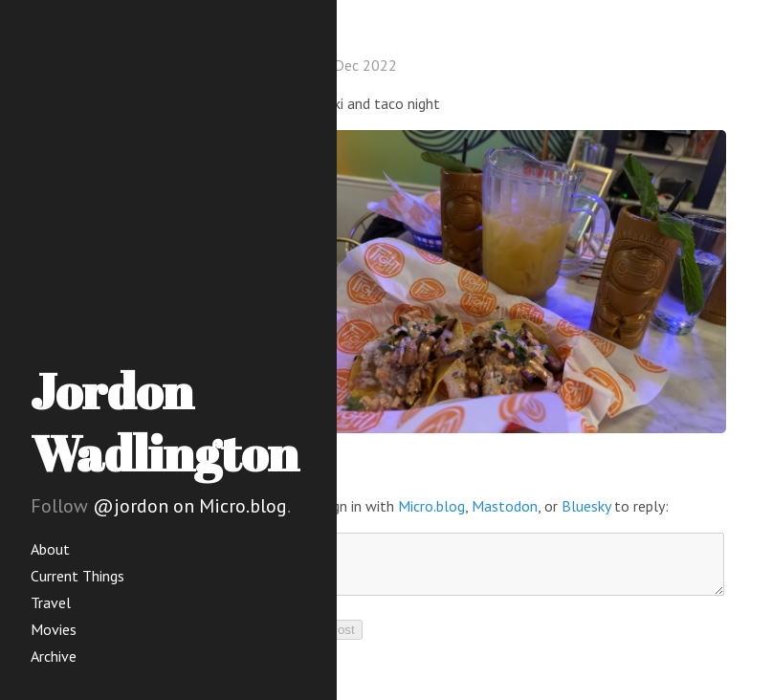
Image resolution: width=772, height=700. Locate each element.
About (50, 549)
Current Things (77, 576)
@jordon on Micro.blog (190, 506)
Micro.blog (431, 506)
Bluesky (586, 506)
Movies (54, 629)
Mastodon (505, 506)
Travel (51, 602)
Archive (54, 656)
